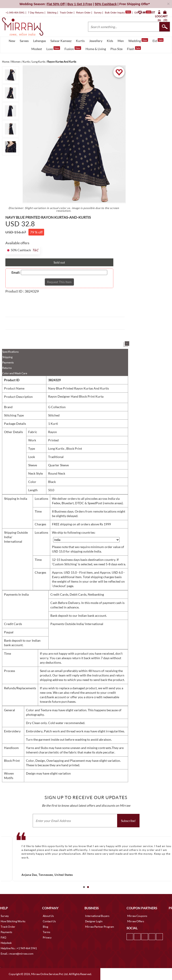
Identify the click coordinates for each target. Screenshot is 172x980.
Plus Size (116, 49)
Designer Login (94, 921)
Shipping (7, 357)
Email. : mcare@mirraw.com (17, 954)
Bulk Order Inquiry (115, 13)
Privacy (47, 937)
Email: (16, 273)
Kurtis (80, 41)
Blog (45, 927)
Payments (8, 362)
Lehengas (40, 41)
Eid (158, 40)
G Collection (57, 407)
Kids (110, 41)
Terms (46, 932)
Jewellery (96, 41)
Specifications (10, 352)
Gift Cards (143, 13)
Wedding (138, 40)
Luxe (53, 48)
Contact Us (49, 921)
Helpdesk (6, 943)
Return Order (83, 13)
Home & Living (96, 49)
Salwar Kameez (61, 41)
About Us (48, 916)
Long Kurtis (57, 448)
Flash (134, 48)
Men (121, 41)
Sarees (24, 41)
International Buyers (97, 916)
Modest (37, 49)
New (12, 41)
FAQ (3, 937)
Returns (7, 368)
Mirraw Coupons (137, 916)
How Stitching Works (13, 921)
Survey (98, 13)
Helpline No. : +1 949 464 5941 (19, 948)
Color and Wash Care (15, 373)
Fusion (73, 48)
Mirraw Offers (136, 921)
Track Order (66, 13)
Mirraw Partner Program (100, 927)
